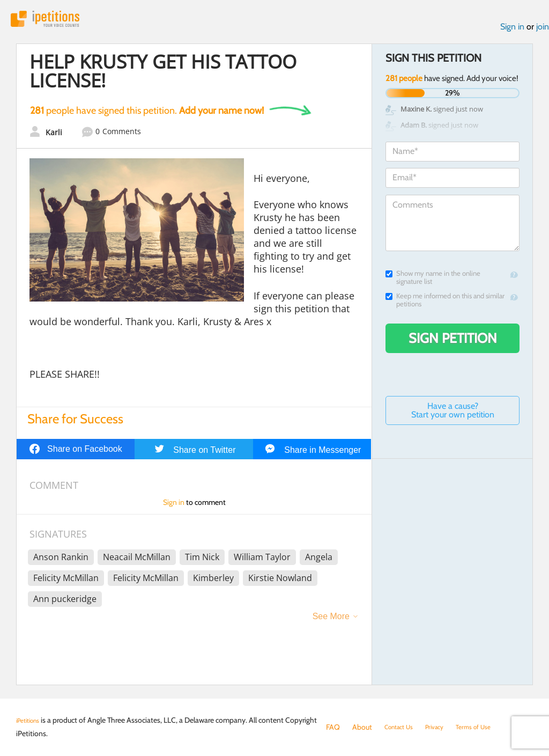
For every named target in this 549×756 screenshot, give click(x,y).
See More (331, 621)
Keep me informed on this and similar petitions (445, 305)
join (543, 31)
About (362, 727)
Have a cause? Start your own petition (453, 415)
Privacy (444, 727)
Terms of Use (488, 727)
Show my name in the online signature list (433, 282)
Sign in (512, 31)
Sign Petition (453, 343)
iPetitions (55, 21)
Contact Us (402, 727)
